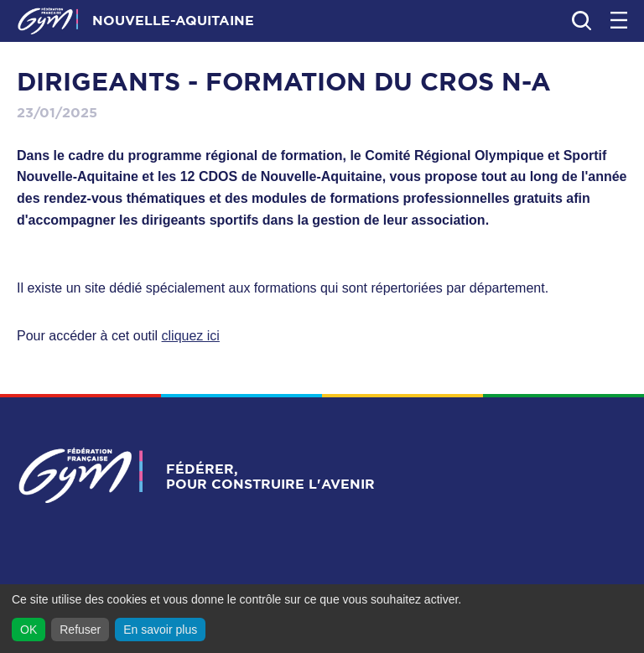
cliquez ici (191, 336)
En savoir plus (160, 630)
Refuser (80, 630)
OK (29, 630)
